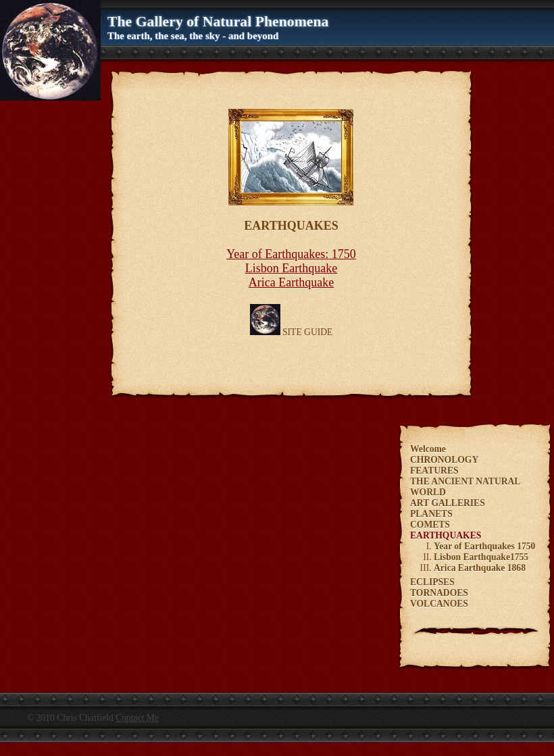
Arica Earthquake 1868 (480, 568)
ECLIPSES (432, 582)
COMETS (430, 525)
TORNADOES (439, 593)
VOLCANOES (439, 604)
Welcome (428, 449)
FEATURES (434, 471)
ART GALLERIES (448, 503)
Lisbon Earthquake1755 (481, 557)
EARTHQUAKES (446, 535)
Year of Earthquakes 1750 (484, 546)
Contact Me (137, 718)
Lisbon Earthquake (291, 268)
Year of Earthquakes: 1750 (291, 254)
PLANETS (431, 514)
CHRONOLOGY (444, 460)
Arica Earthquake (291, 282)
